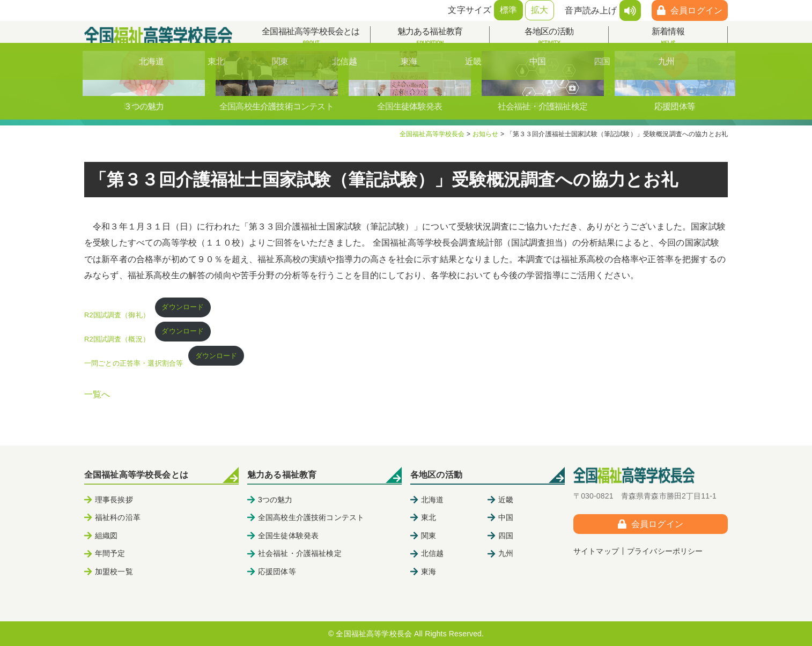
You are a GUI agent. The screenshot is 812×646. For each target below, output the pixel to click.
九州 (506, 553)
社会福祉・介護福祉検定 (300, 553)
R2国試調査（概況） (117, 339)
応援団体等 (277, 571)
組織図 (106, 536)
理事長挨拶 (114, 500)
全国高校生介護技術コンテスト (311, 517)
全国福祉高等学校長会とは (311, 37)
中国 (506, 517)
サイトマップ (596, 551)
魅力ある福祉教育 (430, 37)
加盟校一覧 (114, 571)
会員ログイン (696, 10)
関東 (429, 536)
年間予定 (110, 553)
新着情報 (668, 37)
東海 (429, 571)
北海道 (432, 500)
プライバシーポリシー (665, 551)
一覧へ (97, 394)
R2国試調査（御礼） (117, 315)
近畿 (506, 500)
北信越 (432, 553)
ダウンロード (183, 307)
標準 (508, 10)
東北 (429, 517)
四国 (506, 536)
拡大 (540, 10)
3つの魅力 (275, 500)
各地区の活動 (549, 37)
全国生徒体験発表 (288, 536)
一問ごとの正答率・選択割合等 (134, 363)
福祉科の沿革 (118, 517)
